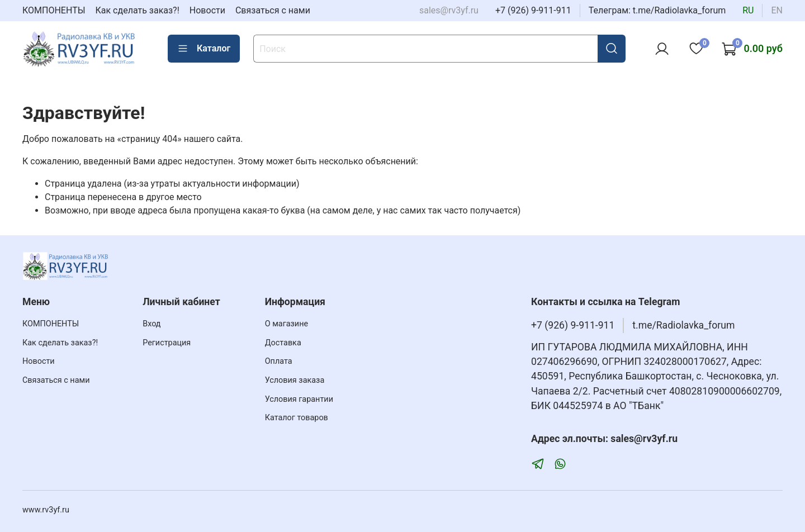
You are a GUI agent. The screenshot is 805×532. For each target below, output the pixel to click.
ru (748, 10)
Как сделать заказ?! (138, 10)
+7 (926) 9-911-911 (533, 10)
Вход (151, 324)
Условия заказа (295, 380)
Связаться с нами (273, 10)
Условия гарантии (299, 399)
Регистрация (167, 343)
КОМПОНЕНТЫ (54, 10)
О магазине (287, 324)
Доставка (283, 343)
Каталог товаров (297, 418)
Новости (207, 10)
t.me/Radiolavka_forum (683, 325)
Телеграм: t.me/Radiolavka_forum (657, 10)
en (777, 10)
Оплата (279, 361)
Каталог (204, 49)
